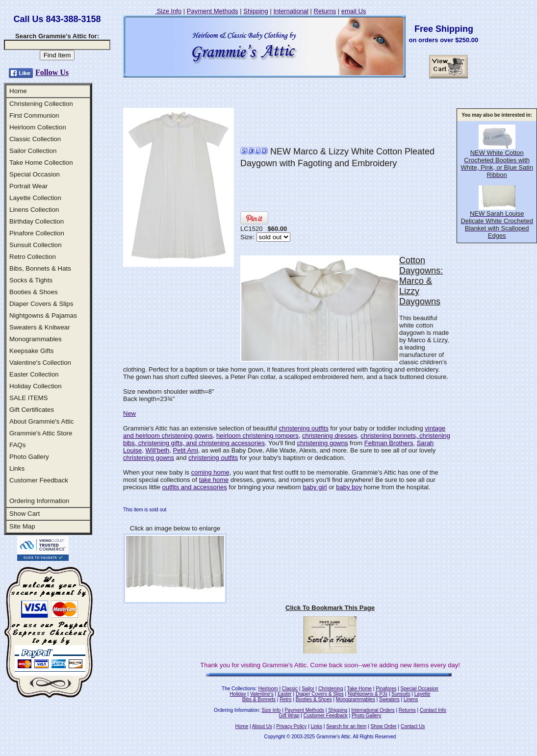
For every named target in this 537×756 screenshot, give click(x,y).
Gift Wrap (289, 716)
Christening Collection (41, 104)
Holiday (238, 694)
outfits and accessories (194, 487)
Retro (285, 699)
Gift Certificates (32, 410)
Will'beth (158, 450)
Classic (290, 689)
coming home (210, 472)
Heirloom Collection (38, 127)
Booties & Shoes (34, 292)
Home (18, 91)
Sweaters (389, 699)
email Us (354, 11)
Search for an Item (346, 726)
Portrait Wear (28, 186)
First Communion (34, 115)
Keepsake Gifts (31, 351)
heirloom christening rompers (257, 436)
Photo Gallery (29, 457)
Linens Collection (34, 210)
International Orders (373, 710)
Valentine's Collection (40, 363)
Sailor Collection (33, 151)
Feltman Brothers (389, 443)
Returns (325, 11)
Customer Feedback (39, 480)
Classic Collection (35, 139)
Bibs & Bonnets (259, 699)
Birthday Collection (37, 221)
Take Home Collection (41, 163)
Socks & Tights (31, 280)
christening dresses (330, 436)
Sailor (308, 689)
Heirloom (268, 689)
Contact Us (413, 726)
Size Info (168, 11)
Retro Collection (33, 257)
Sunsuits (401, 694)
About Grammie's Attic (41, 421)
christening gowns (322, 443)
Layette (422, 694)
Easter (285, 694)
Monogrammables (36, 339)
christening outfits (304, 428)
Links (17, 468)
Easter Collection (34, 374)
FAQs (17, 445)
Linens (411, 699)
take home (214, 480)
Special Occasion (35, 174)
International (291, 11)
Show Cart (25, 514)
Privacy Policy (291, 726)
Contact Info (433, 710)
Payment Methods (213, 11)
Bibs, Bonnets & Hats (40, 268)
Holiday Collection (36, 386)
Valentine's (262, 694)
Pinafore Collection (37, 233)
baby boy (349, 487)
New (129, 414)
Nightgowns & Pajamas (43, 315)
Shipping (256, 11)
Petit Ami (186, 450)
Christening (331, 689)
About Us (262, 726)
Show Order (383, 726)
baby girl (315, 487)
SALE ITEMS (29, 398)
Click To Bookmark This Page (330, 608)
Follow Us (52, 72)
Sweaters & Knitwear (40, 327)
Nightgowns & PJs (368, 694)
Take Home (359, 689)
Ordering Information (39, 501)
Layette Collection (35, 198)
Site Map (22, 526)
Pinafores (386, 689)
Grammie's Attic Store (41, 433)
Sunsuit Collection (36, 245)
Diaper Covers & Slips (41, 304)
